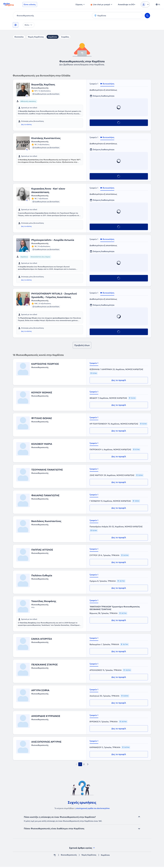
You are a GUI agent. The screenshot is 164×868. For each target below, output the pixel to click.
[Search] (147, 16)
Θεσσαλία (19, 37)
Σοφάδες (65, 37)
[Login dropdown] (145, 4)
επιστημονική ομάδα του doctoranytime (93, 809)
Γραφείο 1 (94, 84)
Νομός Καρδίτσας (36, 37)
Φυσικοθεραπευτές (68, 856)
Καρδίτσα (53, 37)
